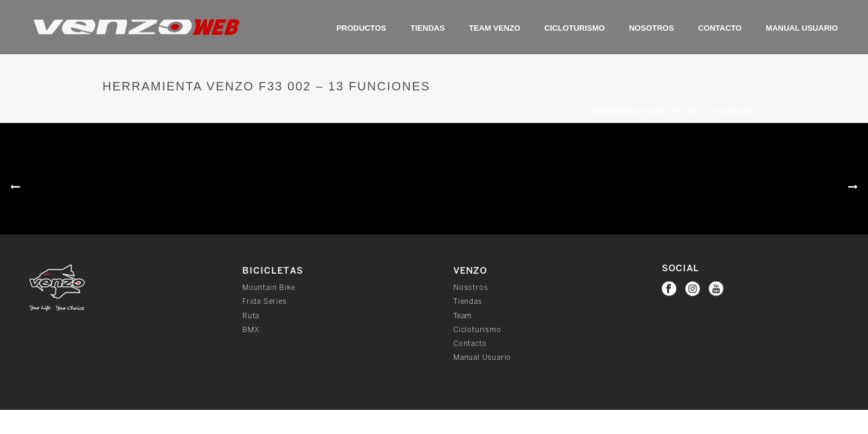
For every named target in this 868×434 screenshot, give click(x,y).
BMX (251, 330)
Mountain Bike (269, 288)
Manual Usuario (802, 28)
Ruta (251, 316)
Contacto (720, 28)
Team (463, 316)
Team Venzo (495, 28)
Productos (361, 28)
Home (528, 112)
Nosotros (651, 28)
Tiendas (428, 28)
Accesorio (566, 112)
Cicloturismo (574, 28)
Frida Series (265, 302)
